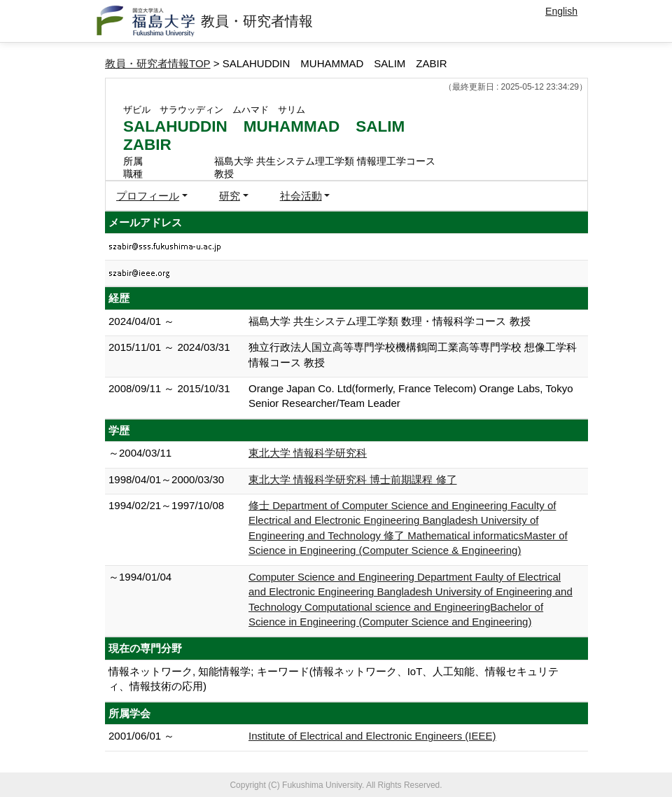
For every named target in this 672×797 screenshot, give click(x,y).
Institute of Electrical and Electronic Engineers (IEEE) (372, 736)
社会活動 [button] (301, 196)
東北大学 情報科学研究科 (308, 453)
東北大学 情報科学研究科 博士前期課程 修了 (353, 479)
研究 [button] (230, 196)
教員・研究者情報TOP (158, 63)
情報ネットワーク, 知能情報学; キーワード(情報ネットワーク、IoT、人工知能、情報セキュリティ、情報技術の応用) (334, 679)
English (561, 11)
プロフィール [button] (148, 196)
